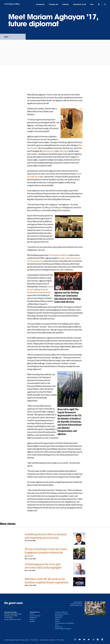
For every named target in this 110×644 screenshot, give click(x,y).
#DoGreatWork (78, 602)
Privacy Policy (35, 640)
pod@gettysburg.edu (76, 605)
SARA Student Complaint (63, 629)
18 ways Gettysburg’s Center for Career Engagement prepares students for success (46, 552)
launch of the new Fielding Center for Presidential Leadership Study (40, 290)
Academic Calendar (61, 612)
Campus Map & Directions (13, 620)
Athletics (66, 4)
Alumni (32, 614)
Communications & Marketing (65, 623)
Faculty (32, 620)
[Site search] (105, 4)
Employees (33, 618)
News (6, 37)
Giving (57, 620)
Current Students (35, 616)
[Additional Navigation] (99, 4)
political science (49, 151)
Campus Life (53, 4)
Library (57, 621)
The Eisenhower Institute (58, 255)
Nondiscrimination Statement (48, 640)
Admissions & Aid (79, 4)
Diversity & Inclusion (62, 614)
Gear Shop (58, 618)
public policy (63, 151)
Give (92, 4)
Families (32, 621)
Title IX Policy (60, 640)
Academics (40, 4)
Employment (59, 616)
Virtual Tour (59, 627)
